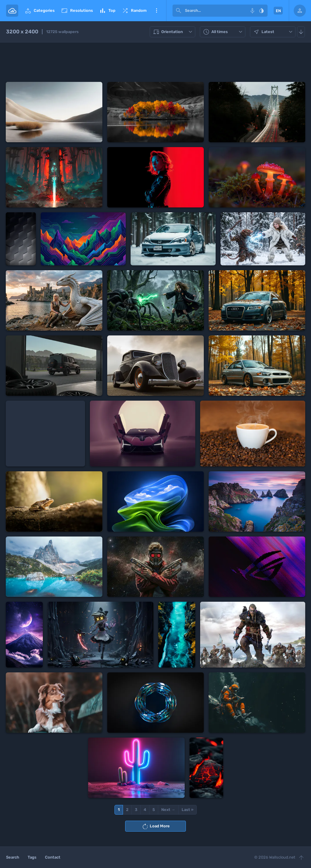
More (156, 11)
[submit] (179, 11)
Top (107, 11)
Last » (188, 810)
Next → (168, 810)
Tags (32, 857)
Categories (39, 11)
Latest (273, 32)
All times (223, 32)
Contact (53, 857)
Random (134, 11)
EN (278, 11)
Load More (156, 826)
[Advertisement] (155, 62)
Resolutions (77, 11)
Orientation (173, 32)
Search (13, 857)
